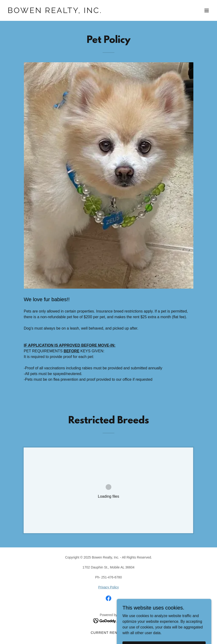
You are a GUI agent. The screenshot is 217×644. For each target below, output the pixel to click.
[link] (55, 12)
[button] (207, 10)
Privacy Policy (108, 587)
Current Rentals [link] (109, 633)
